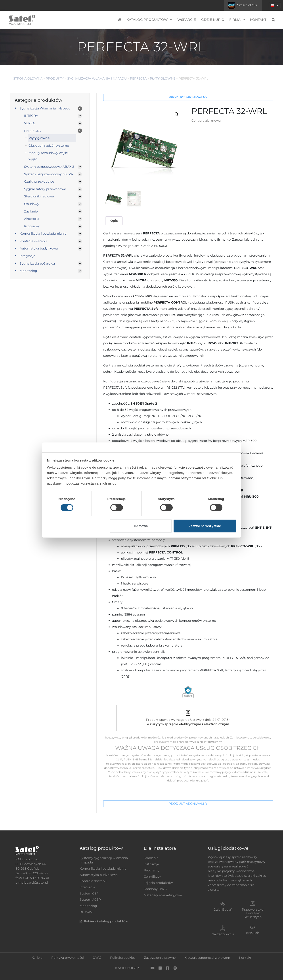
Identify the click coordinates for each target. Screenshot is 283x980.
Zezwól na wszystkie (205, 526)
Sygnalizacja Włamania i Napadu (97, 78)
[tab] (114, 221)
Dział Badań (223, 910)
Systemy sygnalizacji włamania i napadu (104, 860)
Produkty (55, 78)
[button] (177, 114)
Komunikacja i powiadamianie (43, 234)
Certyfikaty (152, 877)
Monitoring (28, 271)
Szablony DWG (155, 889)
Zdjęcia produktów (158, 883)
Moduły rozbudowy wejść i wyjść (49, 156)
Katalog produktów (149, 20)
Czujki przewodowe (39, 181)
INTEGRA (31, 116)
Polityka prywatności (68, 958)
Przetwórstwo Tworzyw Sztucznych (253, 913)
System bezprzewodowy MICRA (49, 174)
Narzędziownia (223, 934)
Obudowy (32, 204)
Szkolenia (151, 858)
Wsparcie (187, 20)
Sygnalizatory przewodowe (45, 189)
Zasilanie (31, 211)
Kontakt (258, 20)
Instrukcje (151, 864)
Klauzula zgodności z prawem (207, 958)
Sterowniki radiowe (39, 196)
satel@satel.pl (37, 883)
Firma (237, 20)
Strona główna (28, 78)
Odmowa (141, 526)
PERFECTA (138, 78)
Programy (32, 226)
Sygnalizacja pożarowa (37, 263)
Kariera (37, 958)
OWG (97, 958)
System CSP (89, 893)
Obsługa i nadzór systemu (49, 146)
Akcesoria (32, 219)
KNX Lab (253, 933)
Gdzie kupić (213, 20)
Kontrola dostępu (33, 241)
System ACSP (90, 900)
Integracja (27, 256)
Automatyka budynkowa (39, 248)
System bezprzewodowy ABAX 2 (49, 167)
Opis (114, 221)
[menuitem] (275, 5)
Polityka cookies (123, 958)
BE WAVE (87, 912)
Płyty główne (163, 78)
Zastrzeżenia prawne (160, 958)
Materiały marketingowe (163, 895)
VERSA (29, 123)
